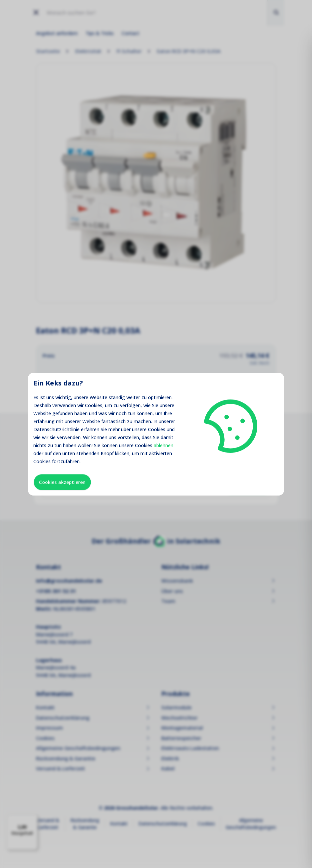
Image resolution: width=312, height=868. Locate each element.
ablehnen (163, 445)
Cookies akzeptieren (62, 482)
